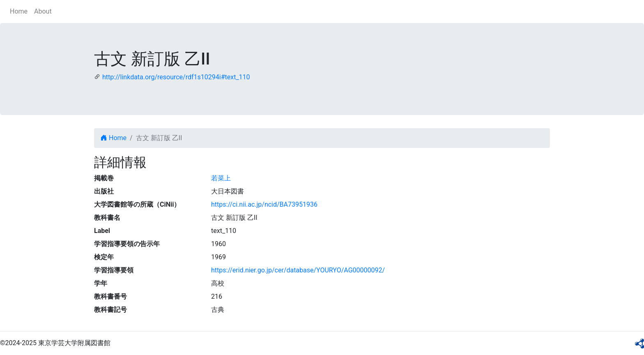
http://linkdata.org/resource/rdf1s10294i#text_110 (176, 77)
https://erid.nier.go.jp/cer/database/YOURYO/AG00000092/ (298, 270)
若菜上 (221, 178)
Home (19, 11)
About (43, 11)
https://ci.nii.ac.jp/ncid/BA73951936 (264, 204)
